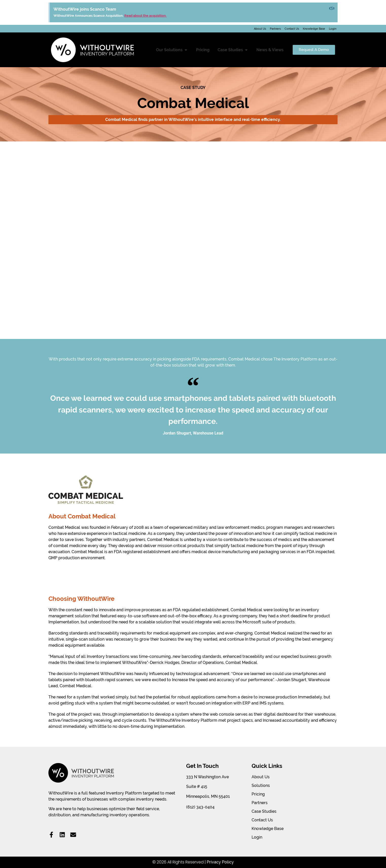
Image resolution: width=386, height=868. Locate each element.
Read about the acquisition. (145, 16)
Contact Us (292, 29)
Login (333, 29)
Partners (275, 29)
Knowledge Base (314, 29)
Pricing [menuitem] (203, 50)
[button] (186, 50)
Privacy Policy (220, 862)
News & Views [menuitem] (270, 50)
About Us (260, 29)
